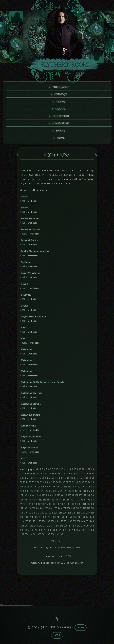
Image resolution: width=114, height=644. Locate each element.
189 (66, 505)
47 (93, 474)
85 (60, 483)
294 (73, 531)
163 (45, 500)
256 (53, 522)
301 (31, 535)
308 (61, 535)
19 (80, 470)
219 (38, 513)
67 (81, 478)
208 (69, 509)
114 (86, 487)
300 (27, 535)
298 (92, 531)
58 (53, 478)
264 (87, 522)
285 (31, 531)
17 (75, 470)
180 (32, 505)
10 (57, 470)
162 (41, 500)
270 (40, 526)
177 (21, 505)
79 (41, 483)
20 (83, 470)
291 (59, 531)
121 (35, 491)
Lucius (60, 563)
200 (33, 509)
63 (68, 478)
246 (84, 518)
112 (79, 487)
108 (66, 487)
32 (46, 474)
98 (28, 487)
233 (27, 518)
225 (65, 513)
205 (55, 509)
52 (34, 478)
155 (88, 496)
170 (72, 500)
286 (36, 531)
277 (70, 526)
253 (39, 522)
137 (22, 496)
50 (28, 478)
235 (36, 518)
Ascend (57, 636)
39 (69, 474)
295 (78, 531)
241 (62, 518)
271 (45, 526)
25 (25, 474)
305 (48, 535)
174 (85, 500)
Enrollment (61, 87)
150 (70, 496)
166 (56, 500)
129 (65, 491)
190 (70, 505)
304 (44, 535)
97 (25, 487)
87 (67, 483)
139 (29, 496)
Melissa (68, 557)
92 (83, 483)
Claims (61, 102)
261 (74, 522)
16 (73, 470)
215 (22, 513)
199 (29, 509)
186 (55, 505)
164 (48, 500)
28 (34, 474)
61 (62, 478)
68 (84, 478)
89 (73, 483)
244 (75, 518)
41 (75, 474)
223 (56, 513)
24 (21, 474)
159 (29, 500)
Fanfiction (61, 117)
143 (44, 496)
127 (58, 491)
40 (72, 474)
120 (31, 491)
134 (84, 491)
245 (79, 518)
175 (89, 500)
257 (57, 522)
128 (61, 491)
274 (57, 526)
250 (26, 522)
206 (60, 509)
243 (71, 518)
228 (78, 513)
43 (81, 474)
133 (80, 491)
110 (73, 487)
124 (46, 491)
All (37, 470)
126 (54, 491)
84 (57, 483)
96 (22, 487)
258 (61, 522)
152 (77, 496)
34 (53, 474)
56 (47, 478)
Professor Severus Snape (69, 548)
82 (51, 483)
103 (46, 487)
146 (55, 496)
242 (66, 518)
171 (75, 500)
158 (25, 500)
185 (51, 505)
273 (53, 526)
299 (22, 535)
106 (58, 487)
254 (44, 522)
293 (69, 531)
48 (22, 478)
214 (92, 509)
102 (42, 487)
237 (45, 518)
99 (31, 487)
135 (88, 491)
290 (55, 531)
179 (28, 505)
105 (54, 487)
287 (41, 531)
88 (70, 483)
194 (85, 505)
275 (61, 526)
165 (52, 500)
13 (65, 470)
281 (87, 526)
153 (81, 496)
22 (89, 470)
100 (35, 487)
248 (92, 518)
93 (86, 483)
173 (82, 500)
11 (60, 470)
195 (88, 505)
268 (31, 526)
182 (39, 505)
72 (21, 483)
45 (87, 474)
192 (77, 505)
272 (49, 526)
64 (72, 478)
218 (34, 513)
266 (22, 526)
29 (37, 474)
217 (30, 513)
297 (87, 531)
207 (64, 509)
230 (88, 513)
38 (65, 474)
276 (66, 526)
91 (80, 483)
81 (47, 483)
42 (77, 474)
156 (92, 496)
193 (81, 505)
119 (28, 491)
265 (92, 522)
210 (77, 509)
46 (90, 474)
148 (62, 496)
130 (69, 491)
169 (68, 500)
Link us (61, 131)
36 (59, 474)
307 (57, 535)
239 (54, 518)
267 (27, 526)
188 (62, 505)
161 (37, 500)
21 (86, 470)
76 (33, 483)
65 (75, 478)
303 (39, 535)
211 (81, 509)
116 (92, 487)
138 (25, 496)
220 (42, 513)
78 (38, 483)
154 (84, 496)
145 (51, 496)
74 (27, 483)
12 (62, 470)
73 (24, 483)
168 (64, 500)
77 (36, 483)
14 (67, 470)
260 (70, 522)
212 (84, 509)
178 (25, 505)
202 (42, 509)
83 (54, 483)
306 (53, 535)
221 (46, 513)
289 (50, 531)
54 (40, 478)
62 (65, 478)
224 (60, 513)
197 (22, 509)
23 (93, 470)
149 (66, 496)
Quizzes (61, 109)
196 (92, 505)
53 (37, 478)
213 (88, 509)
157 (22, 500)
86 (64, 483)
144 (47, 496)
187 (58, 505)
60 (59, 478)
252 (35, 522)
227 (74, 513)
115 (89, 487)
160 (33, 500)
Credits (81, 628)
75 (30, 483)
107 (62, 487)
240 (58, 518)
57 (50, 478)
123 (42, 491)
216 (26, 513)
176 (92, 500)
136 (92, 491)
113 (83, 487)
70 (90, 478)
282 (92, 526)
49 (25, 478)
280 (83, 526)
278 (74, 526)
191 (73, 505)
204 (51, 509)
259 (66, 522)
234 (31, 518)
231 (92, 513)
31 (43, 474)
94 (89, 483)
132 (77, 491)
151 (73, 496)
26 (28, 474)
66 (78, 478)
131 (73, 491)
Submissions (61, 124)
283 (22, 531)
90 (77, 483)
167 (60, 500)
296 (83, 531)
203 (46, 509)
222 (51, 513)
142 (40, 496)
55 (43, 478)
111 (76, 487)
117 (21, 491)
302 (35, 535)
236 (40, 518)
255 (48, 522)
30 (40, 474)
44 (84, 474)
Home (61, 139)
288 (45, 531)
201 (38, 509)
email (23, 201)
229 (83, 513)
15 (70, 470)
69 (87, 478)
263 (83, 522)
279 (78, 526)
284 (27, 531)
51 (31, 478)
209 (73, 509)
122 (39, 491)
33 (50, 474)
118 (24, 491)
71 (93, 478)
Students (61, 95)
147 (58, 496)
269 (36, 526)
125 (50, 491)
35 (56, 474)
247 (88, 518)
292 (64, 531)
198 (25, 509)
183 (43, 505)
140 (33, 496)
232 (22, 518)
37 (62, 474)
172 (78, 500)
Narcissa (70, 563)
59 (56, 478)
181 (36, 505)
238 (49, 518)
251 (31, 522)
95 (93, 483)
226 (69, 513)
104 (50, 487)
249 (22, 522)
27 (31, 474)
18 (78, 470)
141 (37, 496)
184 (47, 505)
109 (70, 487)
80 (45, 483)
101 (39, 487)
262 (79, 522)
